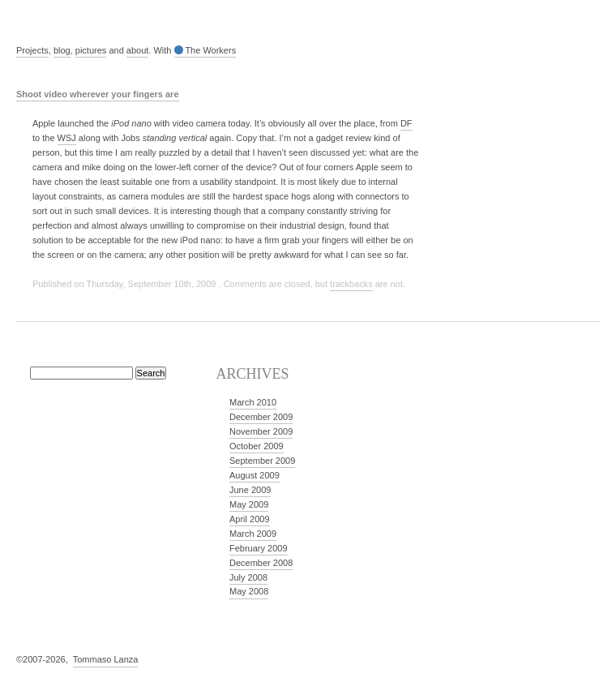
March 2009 (253, 534)
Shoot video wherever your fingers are (98, 94)
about (138, 50)
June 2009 (250, 490)
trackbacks (351, 284)
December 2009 (261, 417)
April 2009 (250, 519)
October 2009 (257, 446)
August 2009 (255, 475)
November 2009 (261, 431)
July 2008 (248, 577)
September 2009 (262, 461)
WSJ (67, 138)
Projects (32, 50)
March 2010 (253, 402)
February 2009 (259, 548)
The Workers (205, 50)
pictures (91, 50)
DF (406, 123)
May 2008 (249, 591)
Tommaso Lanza (106, 659)
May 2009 (249, 504)
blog (62, 50)
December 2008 (261, 563)
